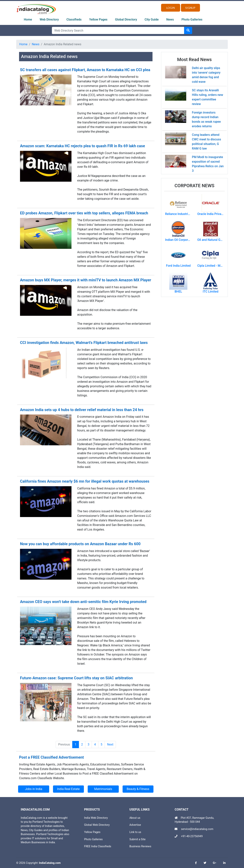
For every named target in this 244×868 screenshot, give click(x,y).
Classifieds (74, 19)
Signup (190, 8)
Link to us (135, 832)
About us (135, 818)
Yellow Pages (98, 19)
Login (171, 8)
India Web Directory (96, 818)
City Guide (152, 19)
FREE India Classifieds (98, 846)
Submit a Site (138, 839)
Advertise (135, 825)
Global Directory (126, 19)
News (170, 19)
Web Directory (49, 19)
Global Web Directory (97, 825)
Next (110, 744)
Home (28, 19)
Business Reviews (140, 846)
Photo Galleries (192, 19)
